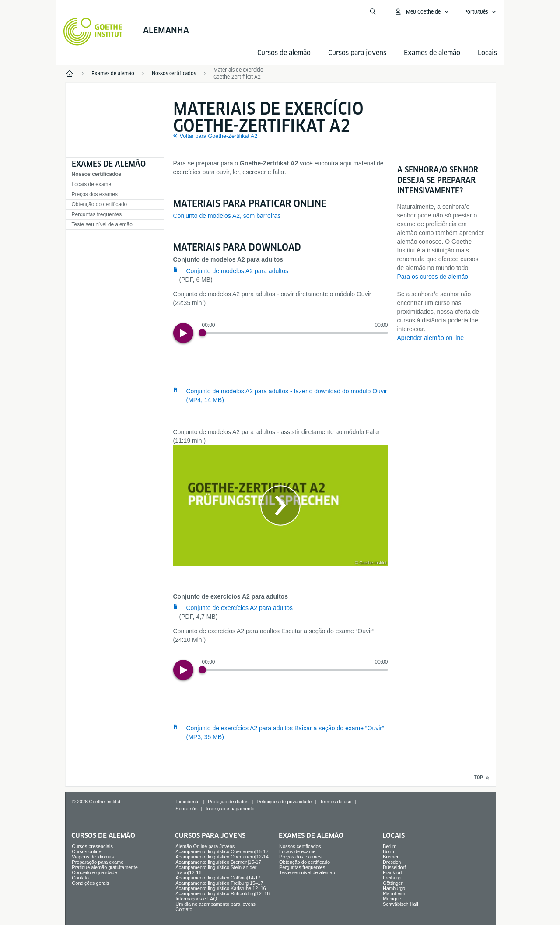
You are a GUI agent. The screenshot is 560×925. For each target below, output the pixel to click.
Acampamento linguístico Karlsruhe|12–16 (220, 888)
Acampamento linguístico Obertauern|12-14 (222, 857)
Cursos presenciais (92, 846)
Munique (392, 899)
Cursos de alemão (284, 53)
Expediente (187, 802)
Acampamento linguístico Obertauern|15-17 (222, 851)
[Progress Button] (202, 333)
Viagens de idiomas (93, 857)
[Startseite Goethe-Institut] (93, 32)
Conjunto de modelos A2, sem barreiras (227, 216)
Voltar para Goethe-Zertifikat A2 (219, 136)
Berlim (390, 846)
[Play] (183, 333)
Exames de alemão (432, 53)
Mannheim (394, 893)
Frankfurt (392, 872)
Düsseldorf (394, 867)
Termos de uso (336, 802)
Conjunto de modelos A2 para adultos (238, 271)
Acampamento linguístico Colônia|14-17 (218, 878)
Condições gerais (90, 883)
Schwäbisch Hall (401, 904)
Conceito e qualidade (94, 872)
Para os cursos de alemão (433, 277)
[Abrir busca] (373, 12)
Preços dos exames (95, 194)
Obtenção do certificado (100, 204)
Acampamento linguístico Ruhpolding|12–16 (222, 893)
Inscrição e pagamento (230, 809)
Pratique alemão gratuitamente (105, 867)
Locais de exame (92, 184)
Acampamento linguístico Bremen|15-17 (218, 862)
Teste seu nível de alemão (102, 224)
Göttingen (393, 883)
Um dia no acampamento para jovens (215, 904)
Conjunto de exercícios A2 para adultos (240, 608)
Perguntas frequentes (97, 214)
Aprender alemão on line (431, 338)
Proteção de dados (228, 802)
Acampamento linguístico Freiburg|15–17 (219, 883)
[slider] (295, 333)
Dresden (392, 862)
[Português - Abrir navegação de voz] (480, 12)
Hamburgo (394, 888)
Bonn (388, 851)
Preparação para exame (98, 862)
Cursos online (86, 851)
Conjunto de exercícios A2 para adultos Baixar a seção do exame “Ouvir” (285, 732)
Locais (487, 53)
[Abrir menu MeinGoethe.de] (422, 12)
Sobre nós (186, 809)
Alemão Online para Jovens (205, 846)
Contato (80, 878)
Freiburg (392, 878)
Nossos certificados (97, 174)
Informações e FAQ (196, 899)
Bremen (391, 857)
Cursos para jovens (357, 53)
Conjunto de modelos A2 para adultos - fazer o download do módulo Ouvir (287, 396)
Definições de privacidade (284, 802)
